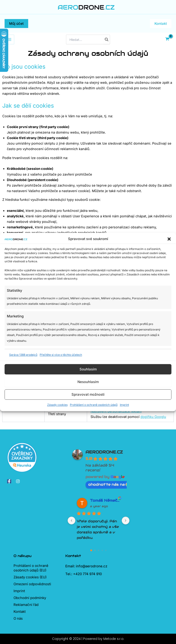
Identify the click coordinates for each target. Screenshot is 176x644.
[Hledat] (107, 39)
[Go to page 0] (91, 550)
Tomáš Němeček (105, 500)
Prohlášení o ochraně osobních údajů (94, 405)
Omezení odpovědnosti (32, 584)
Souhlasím (88, 369)
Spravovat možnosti (88, 394)
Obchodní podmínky (30, 598)
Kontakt (20, 612)
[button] (169, 239)
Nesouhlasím (88, 382)
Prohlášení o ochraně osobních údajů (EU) (31, 568)
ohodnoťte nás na (109, 484)
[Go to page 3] (102, 550)
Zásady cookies (57, 405)
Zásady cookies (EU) (30, 577)
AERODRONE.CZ (104, 452)
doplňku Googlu (153, 417)
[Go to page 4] (106, 550)
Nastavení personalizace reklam (116, 411)
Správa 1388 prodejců (23, 355)
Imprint (124, 405)
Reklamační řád (26, 605)
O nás (18, 618)
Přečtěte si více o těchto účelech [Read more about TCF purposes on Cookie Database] (61, 355)
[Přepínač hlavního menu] (9, 39)
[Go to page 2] (99, 550)
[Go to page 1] (95, 550)
